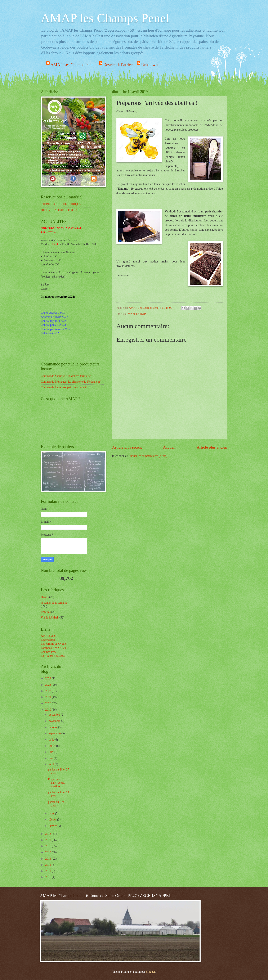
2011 (48, 871)
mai (51, 758)
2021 (48, 697)
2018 (48, 834)
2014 (48, 859)
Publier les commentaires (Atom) (148, 456)
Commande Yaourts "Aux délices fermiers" (66, 376)
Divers (45, 597)
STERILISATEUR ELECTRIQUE (61, 204)
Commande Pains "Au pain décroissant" (64, 387)
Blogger (150, 972)
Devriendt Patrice (118, 65)
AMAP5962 (48, 636)
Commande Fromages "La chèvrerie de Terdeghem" (71, 382)
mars (52, 813)
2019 (48, 710)
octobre (53, 727)
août (52, 740)
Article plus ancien (212, 447)
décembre (55, 715)
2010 (48, 877)
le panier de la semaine (54, 603)
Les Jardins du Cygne (53, 644)
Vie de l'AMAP (137, 314)
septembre (55, 733)
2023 (48, 685)
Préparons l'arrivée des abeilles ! (56, 783)
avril (52, 764)
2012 (48, 865)
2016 (48, 846)
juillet (53, 746)
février (53, 820)
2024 (48, 678)
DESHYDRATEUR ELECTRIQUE (62, 210)
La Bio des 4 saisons (53, 656)
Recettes (46, 612)
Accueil (169, 447)
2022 (48, 691)
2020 (48, 703)
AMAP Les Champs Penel (73, 65)
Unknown (149, 65)
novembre (55, 721)
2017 (48, 840)
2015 (48, 852)
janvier (53, 826)
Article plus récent (127, 447)
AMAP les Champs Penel (105, 18)
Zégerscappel (49, 640)
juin (51, 752)
